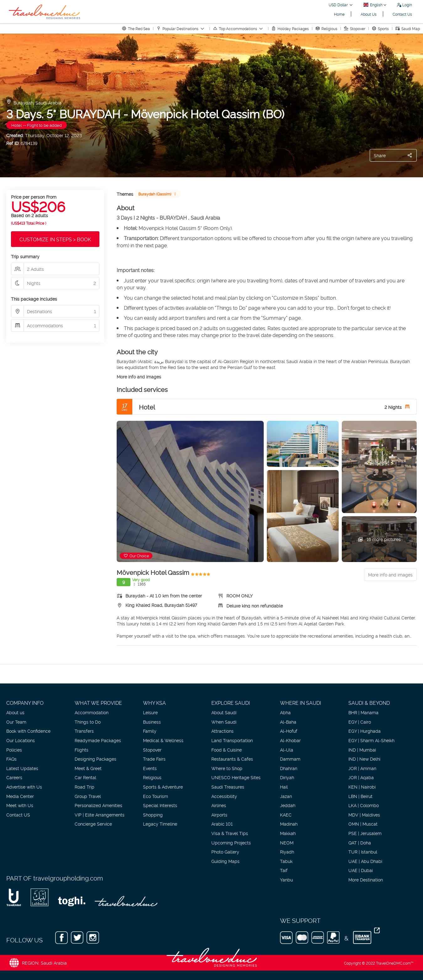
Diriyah (287, 777)
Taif (284, 870)
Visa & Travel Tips (230, 833)
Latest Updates (22, 768)
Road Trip (85, 787)
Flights (82, 750)
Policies (14, 750)
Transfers (84, 731)
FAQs (11, 759)
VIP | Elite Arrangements (100, 814)
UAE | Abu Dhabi (365, 861)
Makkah (288, 833)
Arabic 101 (222, 824)
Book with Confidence (28, 731)
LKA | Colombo (364, 805)
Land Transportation (232, 740)
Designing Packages (95, 759)
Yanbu (286, 879)
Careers (14, 777)
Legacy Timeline (160, 824)
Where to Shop (227, 768)
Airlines (219, 805)
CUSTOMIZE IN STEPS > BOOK (55, 239)
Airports (219, 814)
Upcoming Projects (231, 842)
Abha (285, 712)
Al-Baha (288, 722)
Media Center (20, 796)
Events (150, 768)
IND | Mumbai (362, 750)
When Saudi (224, 722)
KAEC (286, 814)
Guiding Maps (225, 861)
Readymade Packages (98, 740)
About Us (369, 14)
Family (150, 731)
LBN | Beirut (360, 796)
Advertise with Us (24, 787)
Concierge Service (93, 824)
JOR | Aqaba (361, 777)
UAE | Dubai (361, 870)
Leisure (150, 712)
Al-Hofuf (289, 731)
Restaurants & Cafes (232, 759)
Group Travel (88, 796)
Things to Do (88, 722)
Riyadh (287, 851)
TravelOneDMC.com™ (395, 963)
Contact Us (402, 14)
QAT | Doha (360, 842)
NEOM (287, 842)
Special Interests (160, 805)
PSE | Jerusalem (365, 833)
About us (15, 712)
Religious (152, 777)
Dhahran (289, 768)
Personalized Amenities (98, 805)
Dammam (290, 759)
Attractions (222, 731)
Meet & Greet (88, 768)
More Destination (366, 879)
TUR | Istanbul (363, 851)
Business (152, 722)
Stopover (152, 750)
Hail (284, 787)
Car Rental (85, 777)
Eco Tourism (156, 796)
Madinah (289, 824)
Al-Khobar (290, 740)
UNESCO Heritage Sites (236, 777)
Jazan (286, 796)
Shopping (153, 814)
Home (339, 14)
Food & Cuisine (227, 750)
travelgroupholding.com (68, 878)
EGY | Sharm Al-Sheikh (371, 740)
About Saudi (224, 712)
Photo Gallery (225, 851)
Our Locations (21, 740)
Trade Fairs (154, 759)
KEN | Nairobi (362, 787)
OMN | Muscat (363, 824)
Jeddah (288, 805)
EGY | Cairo (360, 722)
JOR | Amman (362, 768)
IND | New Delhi (364, 759)
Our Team (16, 722)
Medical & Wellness (163, 740)
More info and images (139, 376)
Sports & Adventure (163, 787)
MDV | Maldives (364, 814)
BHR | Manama (363, 712)
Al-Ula (287, 750)
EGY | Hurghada (365, 731)
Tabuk (286, 861)
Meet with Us (20, 805)
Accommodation (92, 712)
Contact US (18, 814)
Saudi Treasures (228, 787)
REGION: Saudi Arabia (44, 963)
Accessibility (224, 796)
